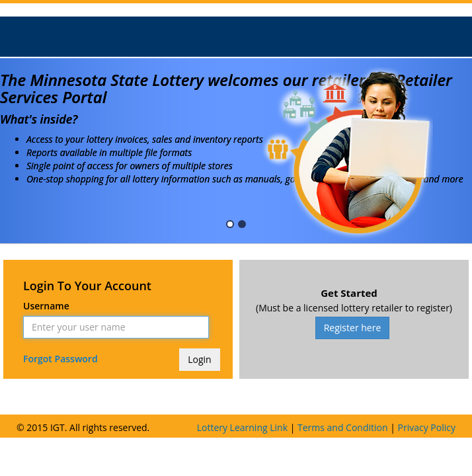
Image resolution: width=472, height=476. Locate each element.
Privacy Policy (427, 427)
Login (199, 359)
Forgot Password (61, 359)
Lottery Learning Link (242, 427)
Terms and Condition (343, 427)
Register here (353, 328)
